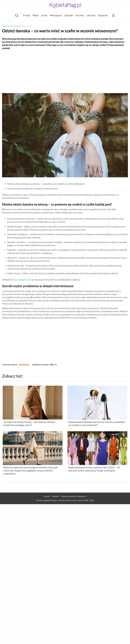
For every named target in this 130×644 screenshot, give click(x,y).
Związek (69, 15)
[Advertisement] (65, 70)
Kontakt (47, 496)
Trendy (26, 15)
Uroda (44, 15)
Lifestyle (91, 15)
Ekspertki (103, 15)
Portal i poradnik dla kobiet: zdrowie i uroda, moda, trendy (59, 500)
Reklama (55, 496)
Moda (36, 15)
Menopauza (56, 15)
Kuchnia (80, 15)
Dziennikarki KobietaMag (11, 26)
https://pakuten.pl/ (21, 280)
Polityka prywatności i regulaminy (73, 496)
